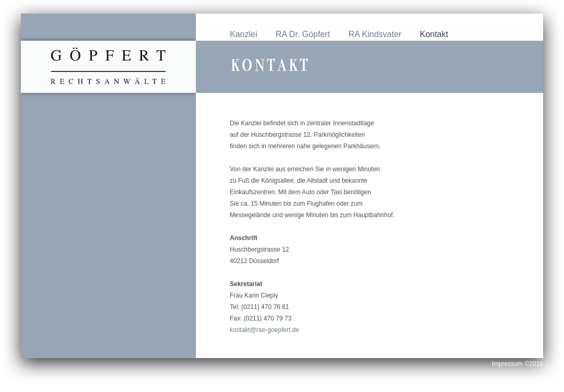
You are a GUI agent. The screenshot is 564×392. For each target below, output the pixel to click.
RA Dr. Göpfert (303, 34)
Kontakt (434, 34)
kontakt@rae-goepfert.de (265, 330)
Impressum (508, 364)
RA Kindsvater (375, 34)
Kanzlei (243, 34)
